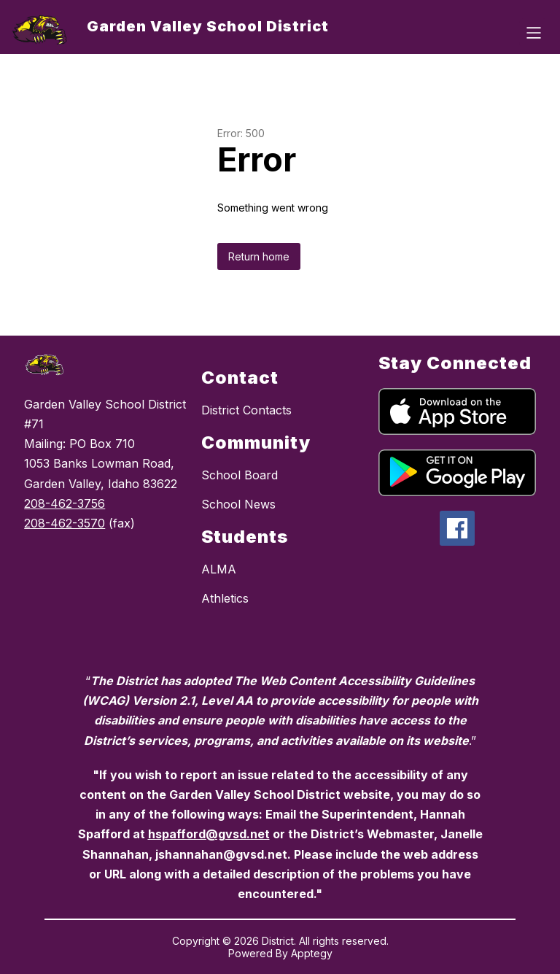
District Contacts (246, 410)
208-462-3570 (65, 523)
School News (238, 504)
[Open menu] (534, 33)
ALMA (219, 569)
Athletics (225, 598)
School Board (240, 475)
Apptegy (312, 953)
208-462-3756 (65, 503)
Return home (259, 256)
